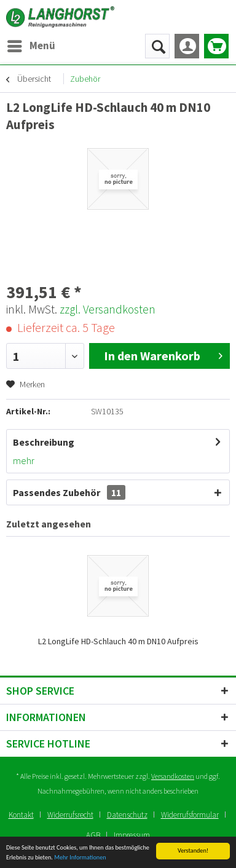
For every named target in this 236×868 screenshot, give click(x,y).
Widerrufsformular (190, 815)
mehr (24, 460)
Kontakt (21, 815)
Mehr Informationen (80, 858)
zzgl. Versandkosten (108, 309)
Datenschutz (127, 815)
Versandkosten (173, 776)
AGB (93, 835)
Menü (31, 44)
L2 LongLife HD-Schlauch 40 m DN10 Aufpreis (118, 641)
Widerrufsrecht (70, 815)
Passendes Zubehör (69, 492)
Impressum (132, 835)
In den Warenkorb (163, 355)
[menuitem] (31, 46)
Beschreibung (44, 442)
